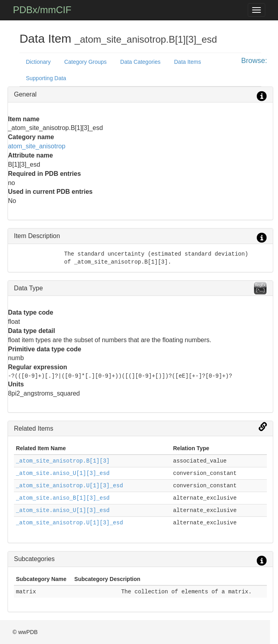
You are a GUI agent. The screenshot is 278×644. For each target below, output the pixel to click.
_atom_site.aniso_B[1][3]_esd (63, 498)
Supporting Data (46, 78)
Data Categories (140, 62)
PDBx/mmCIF (42, 10)
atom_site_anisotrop (37, 146)
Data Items (188, 62)
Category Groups (85, 62)
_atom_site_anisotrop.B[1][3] (63, 461)
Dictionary (38, 62)
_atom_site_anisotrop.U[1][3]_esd (69, 486)
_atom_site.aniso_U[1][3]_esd (63, 473)
